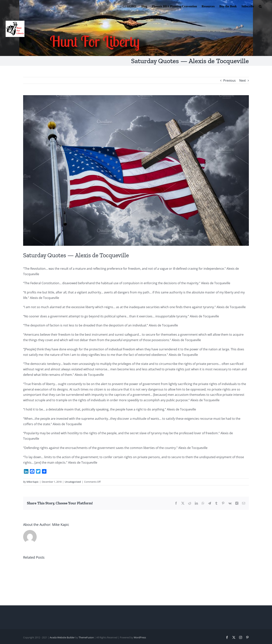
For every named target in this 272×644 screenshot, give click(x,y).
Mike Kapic (33, 482)
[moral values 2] (136, 170)
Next (243, 80)
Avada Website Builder (62, 637)
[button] (260, 6)
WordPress (140, 637)
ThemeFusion (86, 637)
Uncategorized (73, 482)
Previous (229, 80)
